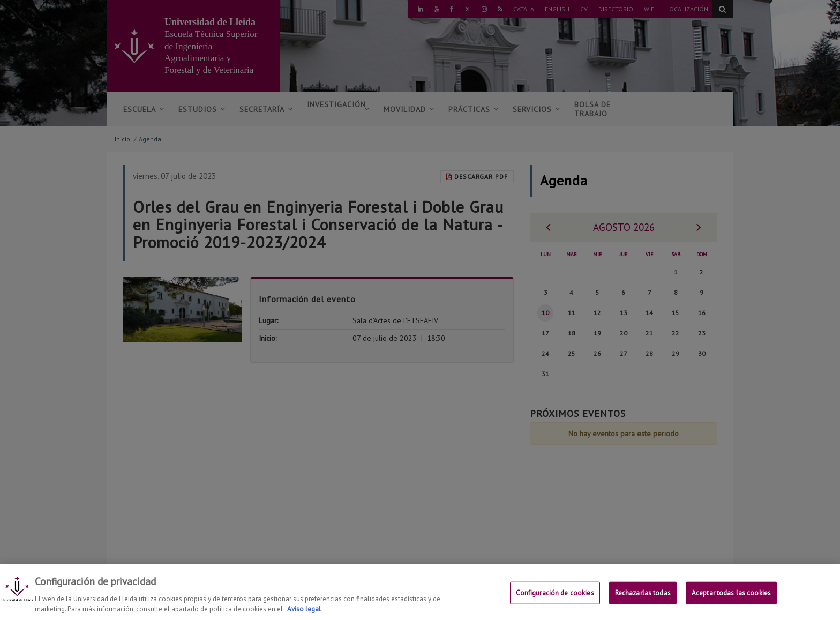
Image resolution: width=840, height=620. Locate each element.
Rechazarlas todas (643, 599)
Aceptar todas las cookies (731, 599)
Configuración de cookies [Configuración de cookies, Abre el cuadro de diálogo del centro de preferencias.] (555, 599)
